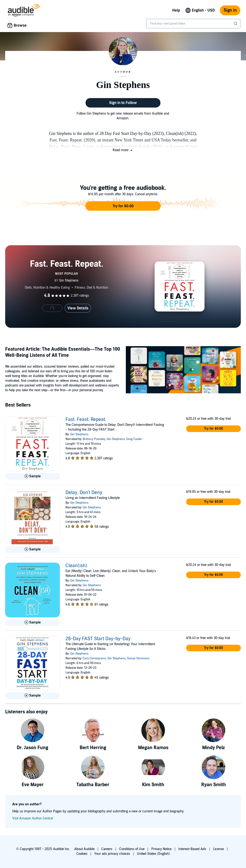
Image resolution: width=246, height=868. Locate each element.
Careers (107, 849)
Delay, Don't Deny (84, 493)
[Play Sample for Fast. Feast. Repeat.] (33, 476)
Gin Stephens (79, 434)
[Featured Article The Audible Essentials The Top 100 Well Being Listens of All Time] (183, 370)
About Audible (84, 849)
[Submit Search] (236, 24)
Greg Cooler (134, 439)
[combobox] (193, 24)
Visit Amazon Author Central (33, 818)
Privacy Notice (161, 849)
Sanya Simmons (138, 658)
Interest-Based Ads (192, 849)
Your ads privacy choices (112, 854)
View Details (78, 308)
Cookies (82, 854)
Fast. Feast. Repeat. (86, 419)
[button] (123, 150)
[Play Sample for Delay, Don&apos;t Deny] (33, 549)
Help (176, 10)
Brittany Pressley (94, 439)
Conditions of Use (132, 849)
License (218, 849)
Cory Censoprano (94, 658)
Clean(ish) (76, 566)
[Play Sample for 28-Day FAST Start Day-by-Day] (33, 696)
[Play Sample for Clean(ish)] (33, 623)
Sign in (230, 10)
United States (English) (153, 854)
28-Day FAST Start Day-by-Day (98, 639)
